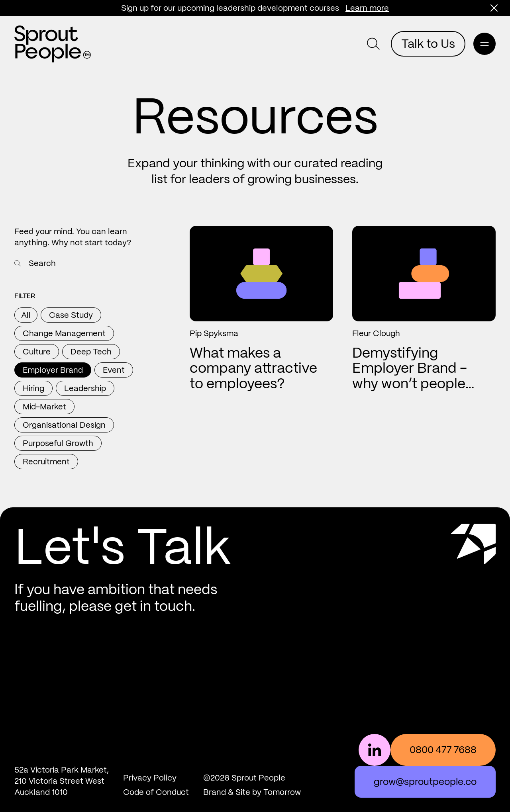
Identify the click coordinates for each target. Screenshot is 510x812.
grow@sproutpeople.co (425, 782)
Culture (37, 352)
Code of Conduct (156, 792)
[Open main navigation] (484, 44)
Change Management (64, 333)
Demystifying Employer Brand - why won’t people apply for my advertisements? (410, 383)
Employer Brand (53, 370)
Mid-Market (44, 407)
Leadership (85, 388)
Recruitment (46, 462)
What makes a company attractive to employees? (253, 368)
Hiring (33, 388)
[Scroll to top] (473, 568)
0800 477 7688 (443, 750)
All (26, 315)
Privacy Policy (150, 778)
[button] (494, 8)
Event (114, 370)
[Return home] (53, 44)
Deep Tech (91, 352)
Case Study (71, 315)
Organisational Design (64, 425)
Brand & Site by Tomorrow (252, 792)
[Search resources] (18, 263)
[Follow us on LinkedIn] (375, 750)
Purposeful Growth (58, 443)
